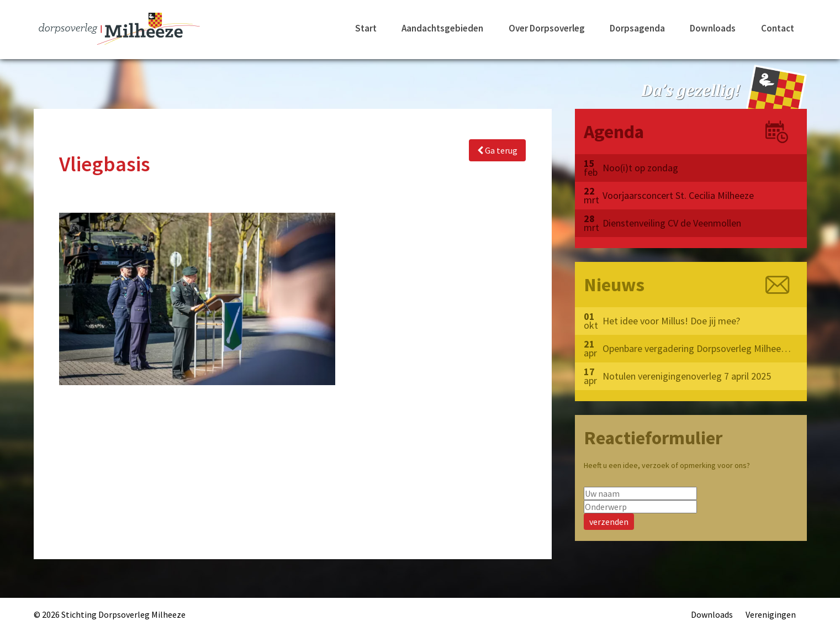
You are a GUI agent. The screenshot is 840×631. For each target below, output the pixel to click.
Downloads (713, 28)
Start (366, 28)
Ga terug (497, 150)
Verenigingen (771, 614)
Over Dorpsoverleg (547, 28)
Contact (778, 28)
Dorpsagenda (637, 28)
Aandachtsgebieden (442, 28)
